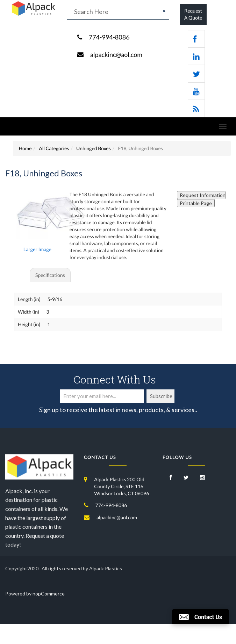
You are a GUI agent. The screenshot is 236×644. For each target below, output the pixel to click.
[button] (201, 616)
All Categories (54, 148)
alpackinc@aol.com (116, 54)
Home (25, 148)
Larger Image (37, 249)
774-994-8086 (109, 37)
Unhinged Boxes (94, 148)
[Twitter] (186, 478)
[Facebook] (171, 478)
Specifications (50, 275)
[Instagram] (202, 478)
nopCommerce (49, 594)
